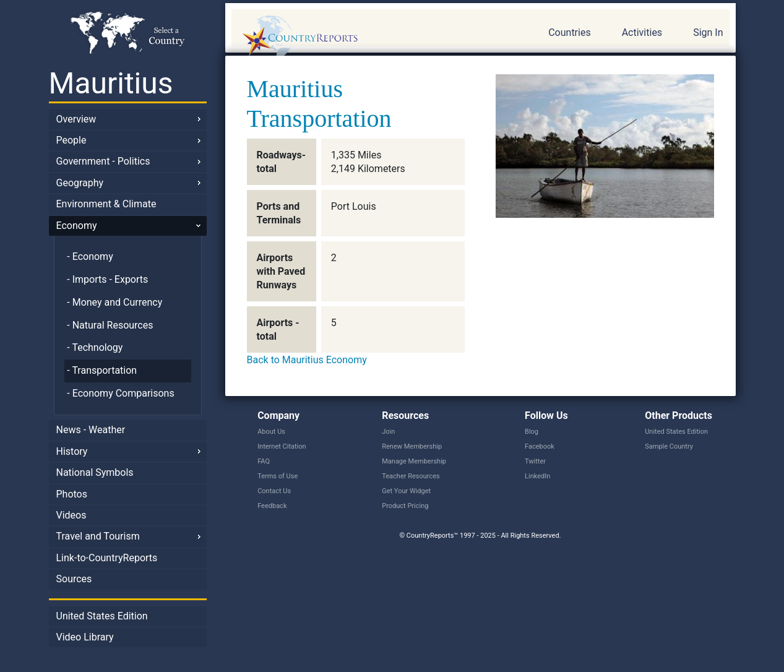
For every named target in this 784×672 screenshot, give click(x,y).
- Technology (95, 347)
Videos (71, 515)
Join (388, 432)
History (72, 451)
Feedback (272, 506)
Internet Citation (282, 446)
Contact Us (274, 491)
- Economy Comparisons (120, 393)
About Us (271, 432)
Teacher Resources (411, 476)
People (71, 140)
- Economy (90, 256)
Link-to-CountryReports (107, 558)
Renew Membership (412, 446)
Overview (76, 119)
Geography (80, 183)
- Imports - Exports (107, 279)
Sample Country (669, 446)
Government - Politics (103, 161)
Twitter (535, 461)
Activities (642, 32)
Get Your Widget (406, 491)
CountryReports (367, 37)
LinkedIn (537, 476)
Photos (72, 494)
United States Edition (102, 616)
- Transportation (102, 370)
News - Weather (91, 430)
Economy (77, 226)
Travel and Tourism (98, 536)
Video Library (85, 637)
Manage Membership (414, 461)
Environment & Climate (106, 204)
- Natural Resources (110, 325)
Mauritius (111, 83)
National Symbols (95, 472)
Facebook (540, 446)
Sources (74, 579)
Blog (532, 432)
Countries (569, 32)
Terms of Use (278, 476)
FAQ (264, 461)
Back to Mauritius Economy (307, 360)
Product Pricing (405, 506)
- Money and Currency (114, 302)
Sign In (708, 32)
